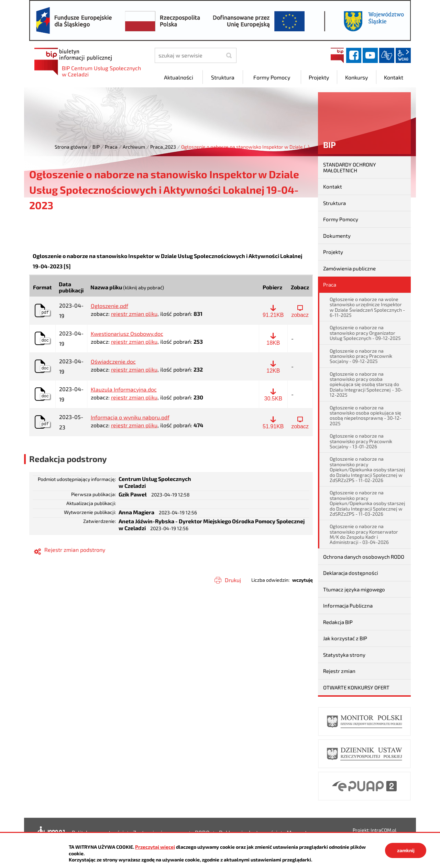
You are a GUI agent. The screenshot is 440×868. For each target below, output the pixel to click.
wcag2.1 (403, 55)
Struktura (334, 203)
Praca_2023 (163, 147)
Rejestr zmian (339, 671)
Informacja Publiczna (348, 606)
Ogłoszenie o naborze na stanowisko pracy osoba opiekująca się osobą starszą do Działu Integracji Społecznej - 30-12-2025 (366, 384)
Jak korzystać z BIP (345, 638)
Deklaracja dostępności (351, 573)
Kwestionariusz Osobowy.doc (127, 334)
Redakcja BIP (338, 622)
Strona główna (71, 147)
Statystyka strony (344, 655)
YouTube (370, 55)
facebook (354, 55)
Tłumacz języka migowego (354, 589)
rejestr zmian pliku (134, 314)
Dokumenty (337, 236)
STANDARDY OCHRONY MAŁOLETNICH (350, 167)
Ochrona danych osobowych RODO (364, 557)
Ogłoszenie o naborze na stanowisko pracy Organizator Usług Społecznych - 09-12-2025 (365, 333)
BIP (337, 55)
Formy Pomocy (341, 219)
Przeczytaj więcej (155, 847)
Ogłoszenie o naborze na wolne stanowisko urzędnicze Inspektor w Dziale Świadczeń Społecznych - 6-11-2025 (367, 307)
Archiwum (134, 147)
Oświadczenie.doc (113, 362)
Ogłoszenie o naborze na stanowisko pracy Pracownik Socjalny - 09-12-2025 (361, 356)
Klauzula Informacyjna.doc (124, 389)
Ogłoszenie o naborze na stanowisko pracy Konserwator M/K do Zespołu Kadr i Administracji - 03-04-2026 (364, 534)
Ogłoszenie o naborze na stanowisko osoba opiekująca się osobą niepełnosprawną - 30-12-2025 (366, 415)
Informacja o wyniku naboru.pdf (130, 417)
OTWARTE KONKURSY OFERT (356, 687)
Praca (111, 147)
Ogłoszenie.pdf (109, 306)
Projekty (333, 252)
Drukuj (233, 580)
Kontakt (333, 186)
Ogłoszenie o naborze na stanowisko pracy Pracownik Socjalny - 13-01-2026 (361, 441)
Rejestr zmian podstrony (75, 550)
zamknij (406, 850)
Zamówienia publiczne (349, 268)
